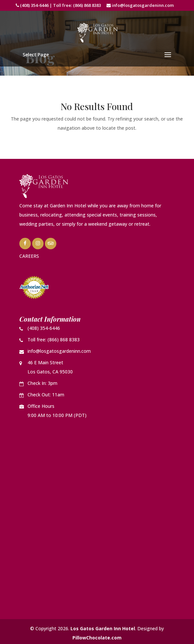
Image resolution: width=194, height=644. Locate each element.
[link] (98, 32)
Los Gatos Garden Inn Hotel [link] (103, 628)
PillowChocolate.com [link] (97, 638)
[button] (97, 55)
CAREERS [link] (29, 256)
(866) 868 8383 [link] (87, 5)
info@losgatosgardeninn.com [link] (143, 5)
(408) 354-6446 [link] (34, 5)
